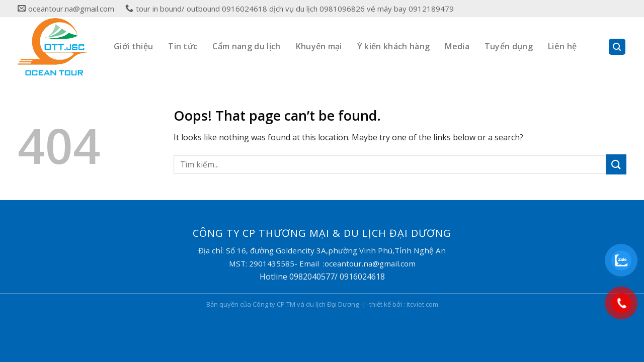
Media (457, 46)
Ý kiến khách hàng (393, 46)
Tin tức (183, 46)
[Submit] (616, 164)
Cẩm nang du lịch (246, 46)
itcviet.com (422, 304)
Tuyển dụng (509, 46)
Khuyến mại (319, 46)
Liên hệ (562, 46)
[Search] (617, 47)
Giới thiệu (133, 46)
